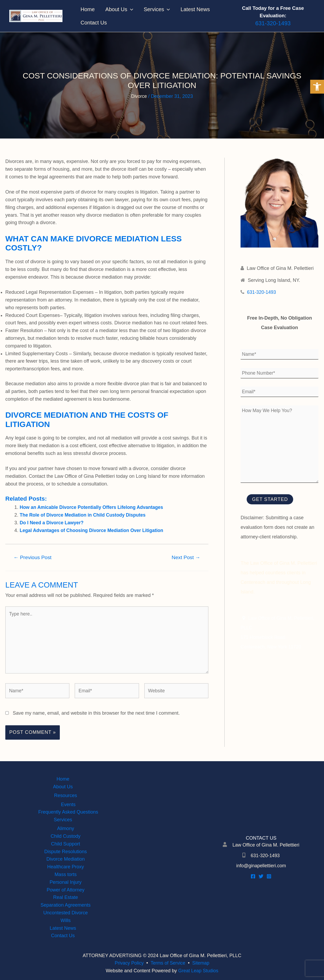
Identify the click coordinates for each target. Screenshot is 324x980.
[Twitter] (261, 876)
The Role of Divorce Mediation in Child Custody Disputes (84, 515)
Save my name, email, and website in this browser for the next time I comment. (96, 715)
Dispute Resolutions (66, 852)
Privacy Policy (128, 963)
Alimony (66, 828)
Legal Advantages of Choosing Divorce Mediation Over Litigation (93, 530)
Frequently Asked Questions (68, 812)
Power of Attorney (66, 890)
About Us (119, 9)
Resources (66, 795)
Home (88, 9)
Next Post (186, 557)
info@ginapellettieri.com (261, 866)
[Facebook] (253, 876)
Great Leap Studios (198, 971)
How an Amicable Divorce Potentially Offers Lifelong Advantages (93, 507)
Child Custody (66, 836)
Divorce (139, 96)
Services (157, 9)
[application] (130, 9)
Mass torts (66, 874)
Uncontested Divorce (66, 913)
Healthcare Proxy (66, 867)
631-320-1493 (262, 292)
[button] (317, 87)
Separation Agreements (66, 905)
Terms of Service (168, 963)
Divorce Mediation (66, 859)
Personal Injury (66, 882)
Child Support (66, 844)
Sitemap (202, 963)
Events (68, 804)
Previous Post (33, 557)
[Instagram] (269, 876)
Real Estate (66, 897)
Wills (66, 920)
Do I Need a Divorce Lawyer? (52, 523)
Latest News (195, 9)
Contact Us (94, 23)
